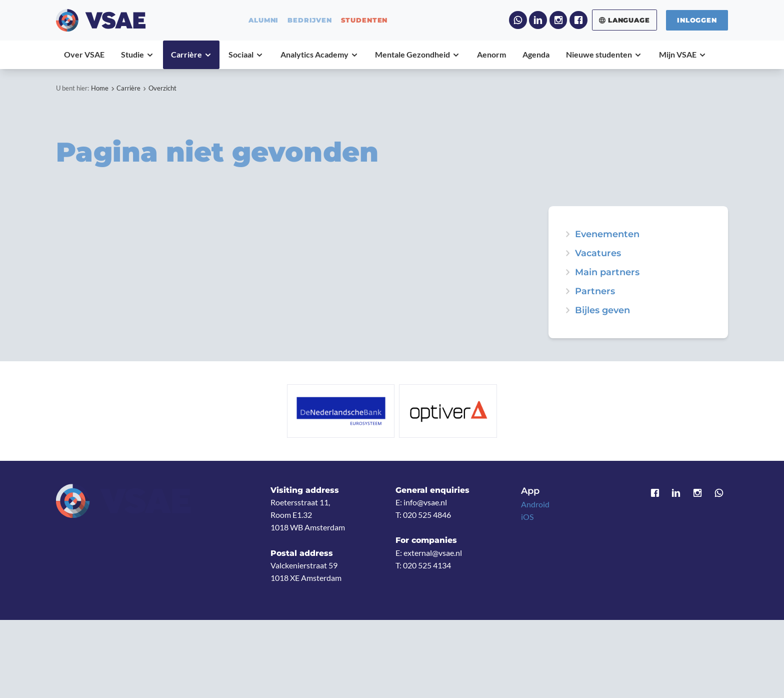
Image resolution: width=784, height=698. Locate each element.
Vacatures (598, 253)
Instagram (558, 20)
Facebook (578, 20)
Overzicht (162, 88)
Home (100, 88)
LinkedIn (538, 20)
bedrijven (310, 20)
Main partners (607, 272)
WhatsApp (518, 20)
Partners (595, 291)
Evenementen (607, 234)
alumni (263, 20)
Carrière (128, 88)
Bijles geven (602, 310)
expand (567, 234)
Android (535, 504)
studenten (364, 20)
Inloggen (697, 20)
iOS (527, 517)
